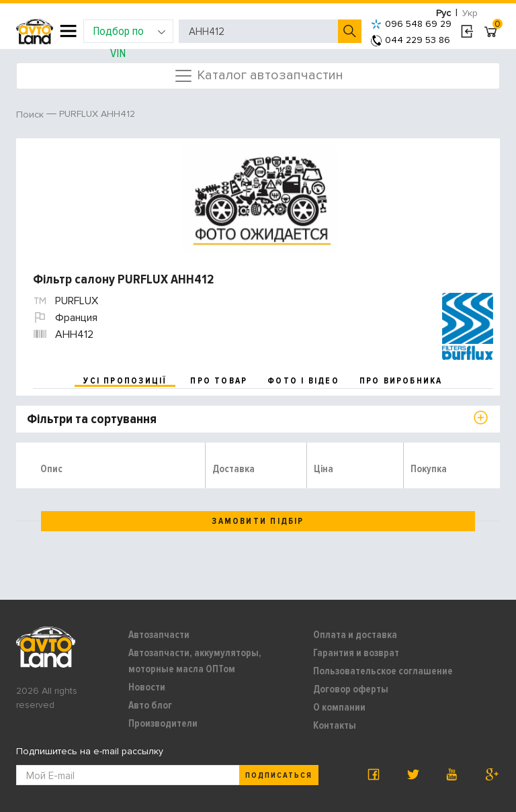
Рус (443, 13)
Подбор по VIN (129, 33)
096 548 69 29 (411, 24)
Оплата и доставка (355, 635)
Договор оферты (351, 689)
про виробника (401, 381)
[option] (260, 199)
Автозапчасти (159, 635)
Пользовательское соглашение (383, 671)
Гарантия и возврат (356, 653)
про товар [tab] (219, 381)
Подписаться (279, 775)
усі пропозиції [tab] (125, 381)
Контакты (335, 725)
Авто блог (150, 705)
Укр (470, 13)
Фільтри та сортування (92, 419)
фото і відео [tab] (303, 381)
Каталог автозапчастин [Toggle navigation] (258, 76)
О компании (339, 707)
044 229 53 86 (411, 40)
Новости (147, 687)
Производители (163, 723)
